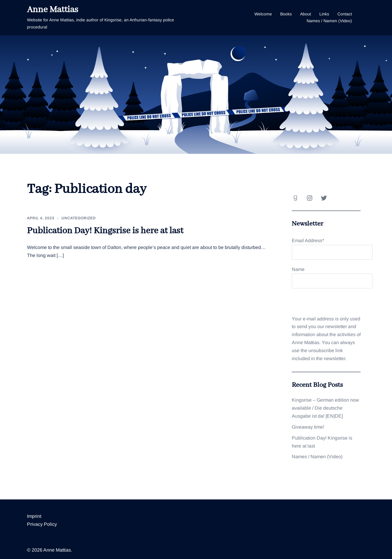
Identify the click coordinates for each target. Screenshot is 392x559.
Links (324, 14)
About (306, 14)
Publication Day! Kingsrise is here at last (105, 231)
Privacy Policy (42, 524)
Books (286, 14)
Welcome (263, 14)
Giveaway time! (308, 427)
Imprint (34, 516)
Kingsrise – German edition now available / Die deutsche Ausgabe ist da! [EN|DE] (325, 408)
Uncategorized (79, 218)
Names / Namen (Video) (329, 21)
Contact (345, 14)
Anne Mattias (53, 10)
